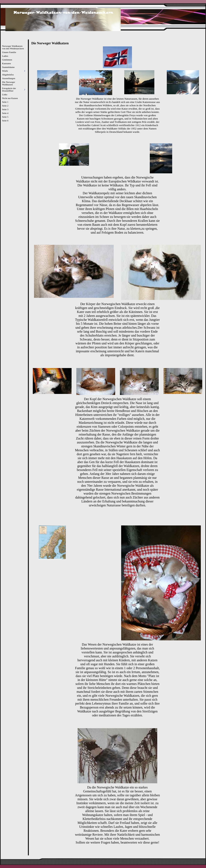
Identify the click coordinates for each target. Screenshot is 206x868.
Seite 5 (5, 117)
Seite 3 (5, 109)
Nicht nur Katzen (10, 98)
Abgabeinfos (8, 75)
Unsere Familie (9, 52)
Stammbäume (8, 67)
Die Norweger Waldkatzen (9, 83)
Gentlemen (7, 60)
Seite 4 (5, 113)
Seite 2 (5, 106)
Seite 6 (5, 121)
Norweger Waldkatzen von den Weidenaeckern (13, 47)
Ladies (5, 56)
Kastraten (6, 63)
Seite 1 (5, 102)
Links (5, 94)
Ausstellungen (9, 78)
